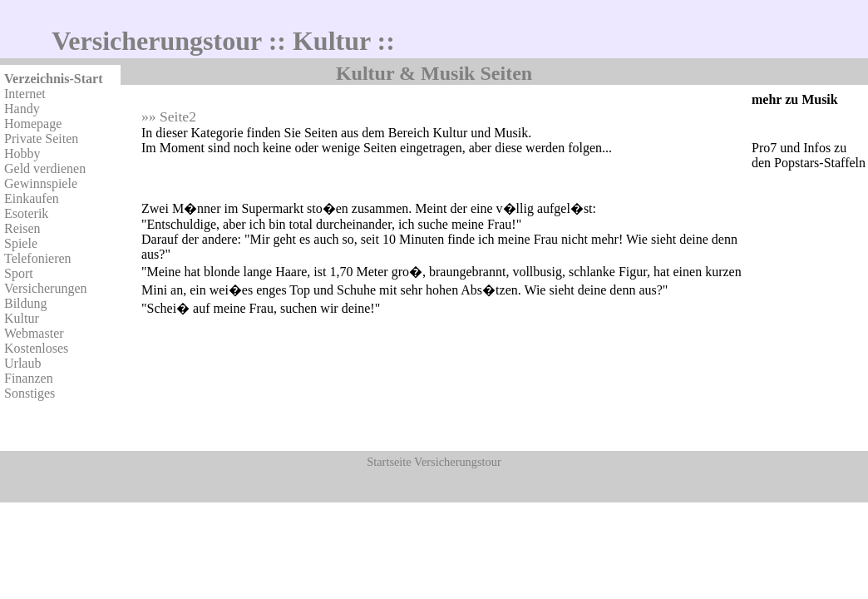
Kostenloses (36, 348)
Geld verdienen (45, 168)
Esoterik (26, 213)
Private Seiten (41, 139)
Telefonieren (38, 258)
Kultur (22, 318)
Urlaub (22, 363)
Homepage (33, 124)
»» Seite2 (169, 116)
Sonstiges (30, 393)
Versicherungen (46, 288)
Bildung (26, 303)
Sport (19, 273)
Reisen (22, 228)
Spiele (21, 243)
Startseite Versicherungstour (434, 462)
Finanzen (29, 378)
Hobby (22, 153)
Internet (25, 94)
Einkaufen (32, 198)
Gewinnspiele (41, 183)
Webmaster (34, 333)
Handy (22, 109)
